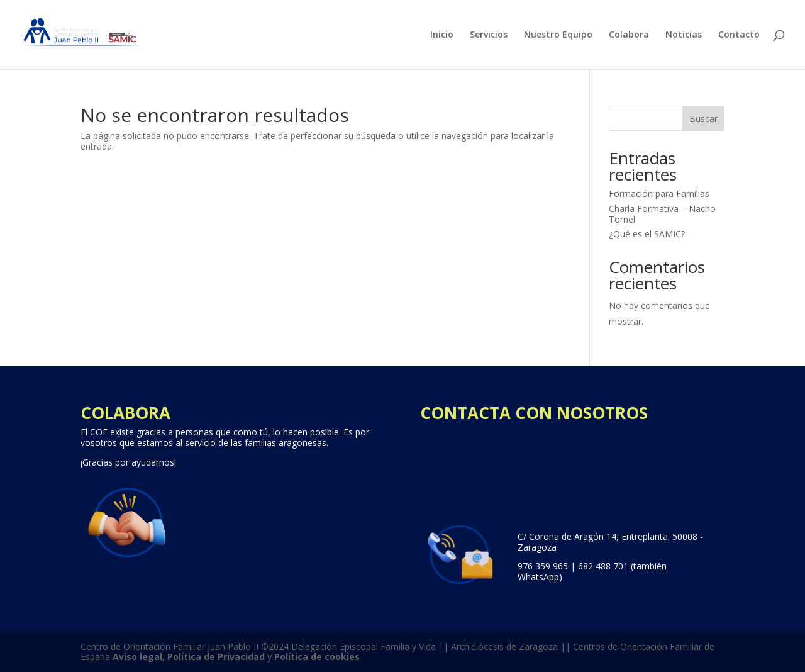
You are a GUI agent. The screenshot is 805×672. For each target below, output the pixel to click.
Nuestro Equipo (558, 35)
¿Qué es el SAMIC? (647, 234)
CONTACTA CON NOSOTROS (534, 413)
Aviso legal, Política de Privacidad (189, 657)
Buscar (703, 119)
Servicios (489, 35)
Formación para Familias (659, 193)
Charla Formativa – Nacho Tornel (662, 214)
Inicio (442, 35)
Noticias (684, 35)
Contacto (739, 35)
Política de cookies (317, 657)
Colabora (629, 35)
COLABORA (125, 413)
